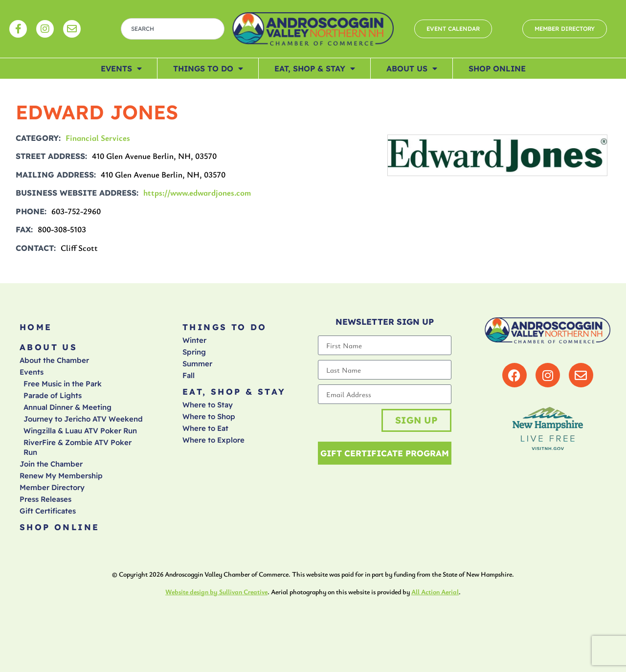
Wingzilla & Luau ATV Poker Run (80, 431)
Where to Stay (208, 405)
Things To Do (208, 68)
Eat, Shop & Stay (315, 68)
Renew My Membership (61, 476)
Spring (194, 352)
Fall (189, 375)
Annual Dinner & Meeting (67, 407)
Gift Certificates (48, 511)
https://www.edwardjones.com (197, 192)
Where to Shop (209, 416)
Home (36, 327)
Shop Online (497, 68)
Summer (197, 364)
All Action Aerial (435, 592)
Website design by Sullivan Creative (216, 592)
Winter (194, 340)
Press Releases (45, 499)
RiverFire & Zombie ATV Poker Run (78, 447)
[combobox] (173, 29)
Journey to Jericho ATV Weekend (83, 419)
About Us (412, 68)
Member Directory (52, 487)
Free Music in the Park (63, 384)
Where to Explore (213, 440)
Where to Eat (205, 428)
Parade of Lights (53, 395)
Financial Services (98, 138)
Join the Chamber (51, 464)
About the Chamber (54, 360)
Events (121, 68)
